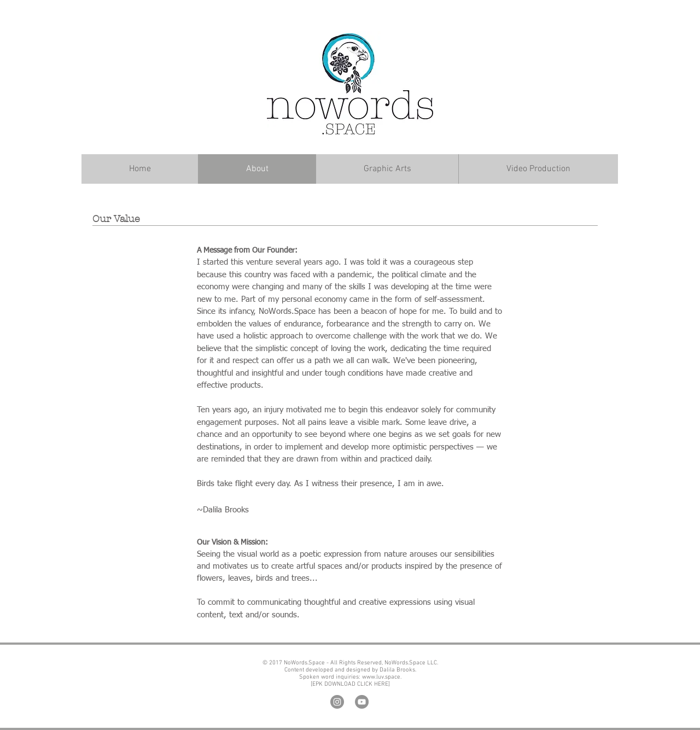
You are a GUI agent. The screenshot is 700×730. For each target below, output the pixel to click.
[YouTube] (362, 702)
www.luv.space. (381, 677)
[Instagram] (337, 702)
